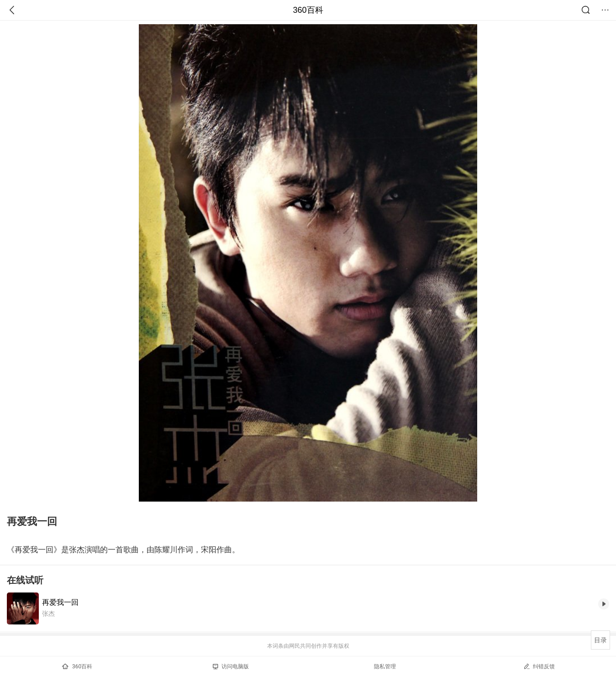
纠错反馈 (539, 666)
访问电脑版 (231, 666)
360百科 (308, 10)
